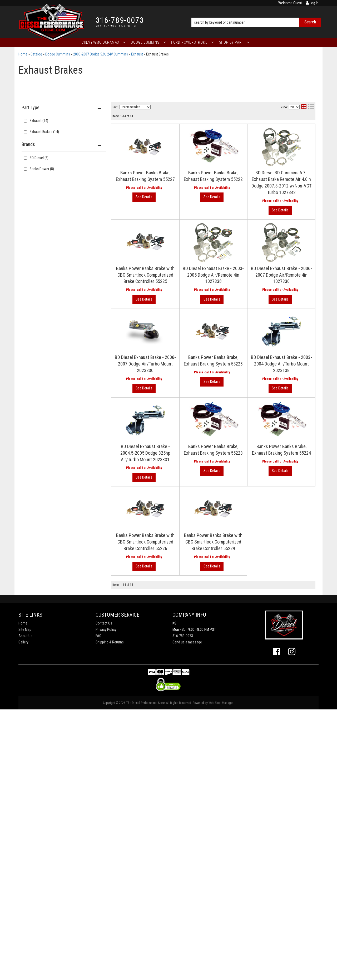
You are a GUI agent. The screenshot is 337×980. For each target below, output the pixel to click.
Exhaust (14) (39, 121)
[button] (256, 15)
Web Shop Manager (221, 973)
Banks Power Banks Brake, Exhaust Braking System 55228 (210, 498)
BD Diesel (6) (39, 158)
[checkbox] (25, 158)
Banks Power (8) (42, 169)
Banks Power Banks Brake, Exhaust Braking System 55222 (210, 184)
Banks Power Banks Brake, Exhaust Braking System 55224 (210, 704)
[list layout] (311, 107)
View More (294, 148)
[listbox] (135, 107)
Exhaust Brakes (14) (44, 132)
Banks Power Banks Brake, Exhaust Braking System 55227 (210, 130)
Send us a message (187, 913)
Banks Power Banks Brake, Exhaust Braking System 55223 (210, 661)
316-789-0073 (183, 906)
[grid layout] (304, 107)
